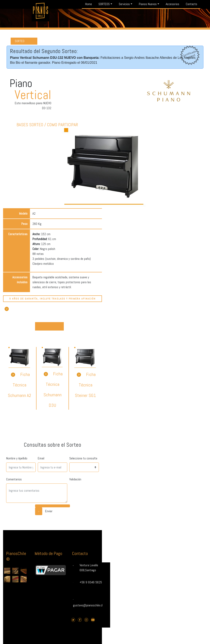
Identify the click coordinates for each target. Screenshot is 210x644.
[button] (7, 309)
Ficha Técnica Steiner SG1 (85, 385)
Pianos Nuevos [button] (148, 4)
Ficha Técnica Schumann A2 (19, 385)
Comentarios (14, 479)
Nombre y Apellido (17, 458)
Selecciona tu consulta (83, 458)
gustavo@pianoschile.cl (88, 605)
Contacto (191, 4)
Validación (75, 479)
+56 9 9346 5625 (91, 582)
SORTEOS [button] (104, 4)
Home (88, 4)
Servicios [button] (124, 4)
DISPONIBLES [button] (50, 326)
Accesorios (172, 4)
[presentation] (100, 491)
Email (41, 458)
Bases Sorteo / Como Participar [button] (47, 125)
